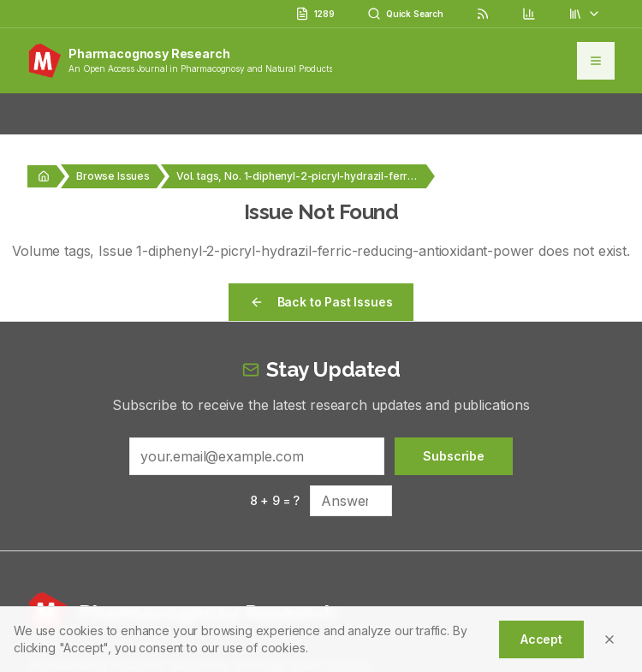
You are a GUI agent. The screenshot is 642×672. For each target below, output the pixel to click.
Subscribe (454, 456)
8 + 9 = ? (275, 500)
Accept (541, 639)
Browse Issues (113, 176)
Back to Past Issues (321, 302)
